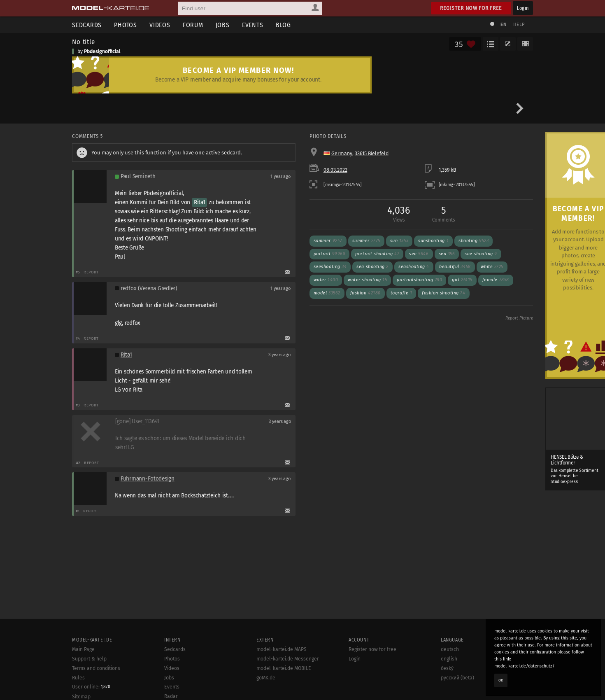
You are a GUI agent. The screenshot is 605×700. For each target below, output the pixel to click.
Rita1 (200, 202)
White (492, 267)
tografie (401, 293)
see (419, 254)
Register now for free (471, 8)
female (496, 280)
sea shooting (372, 267)
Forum (193, 25)
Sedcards (87, 25)
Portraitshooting (419, 280)
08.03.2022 (335, 170)
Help (519, 24)
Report (91, 272)
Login (523, 8)
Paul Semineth (138, 176)
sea (447, 254)
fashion (365, 293)
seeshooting (330, 267)
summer (366, 241)
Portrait (330, 254)
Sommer (328, 241)
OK (501, 680)
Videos (160, 25)
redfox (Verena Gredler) (149, 288)
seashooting (414, 267)
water (326, 280)
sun (399, 241)
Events (253, 25)
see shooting (481, 254)
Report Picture (519, 318)
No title (84, 42)
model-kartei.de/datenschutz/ (525, 666)
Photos (126, 25)
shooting (474, 241)
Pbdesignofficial (102, 51)
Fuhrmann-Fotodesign (148, 479)
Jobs (223, 25)
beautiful (455, 267)
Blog (283, 25)
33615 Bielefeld (372, 154)
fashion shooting (443, 293)
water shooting (367, 280)
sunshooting (433, 241)
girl (462, 280)
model (327, 293)
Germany (342, 154)
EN (503, 24)
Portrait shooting (377, 254)
